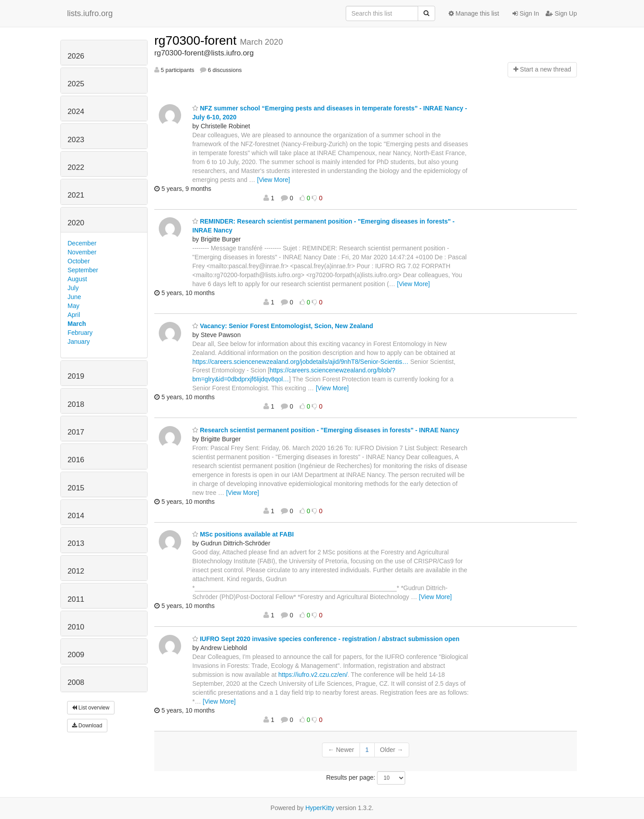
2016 (76, 460)
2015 (76, 488)
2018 (76, 404)
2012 (76, 571)
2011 (76, 599)
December (82, 243)
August (77, 279)
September (83, 270)
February (80, 333)
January (79, 342)
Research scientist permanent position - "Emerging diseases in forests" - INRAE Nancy (326, 430)
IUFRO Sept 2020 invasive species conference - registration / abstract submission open (326, 639)
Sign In (526, 13)
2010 (76, 627)
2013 (76, 543)
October (79, 261)
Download (87, 726)
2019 (76, 376)
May (73, 306)
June (74, 297)
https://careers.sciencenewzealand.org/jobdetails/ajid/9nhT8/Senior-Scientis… (300, 362)
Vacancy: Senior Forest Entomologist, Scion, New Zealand (283, 326)
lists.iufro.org (90, 13)
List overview (91, 708)
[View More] (274, 180)
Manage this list (474, 13)
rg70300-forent (197, 40)
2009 (76, 655)
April (74, 315)
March (77, 324)
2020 (76, 223)
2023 (76, 140)
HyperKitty (320, 808)
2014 (76, 516)
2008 (76, 682)
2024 (76, 112)
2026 (76, 56)
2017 (76, 432)
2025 (76, 84)
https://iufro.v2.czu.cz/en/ (313, 675)
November (82, 252)
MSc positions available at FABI (243, 534)
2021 (76, 195)
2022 (76, 167)
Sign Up (561, 13)
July (73, 288)
